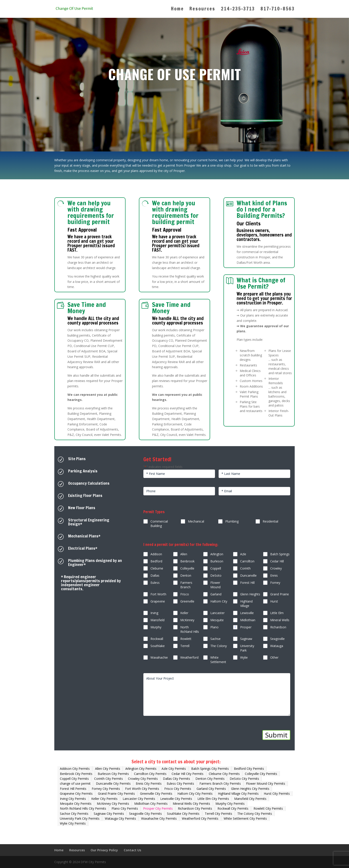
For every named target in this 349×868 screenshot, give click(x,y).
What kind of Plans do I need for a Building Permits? (262, 209)
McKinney (187, 620)
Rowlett (186, 639)
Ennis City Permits (149, 783)
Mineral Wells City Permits (191, 804)
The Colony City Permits (255, 814)
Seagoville (277, 639)
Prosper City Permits (158, 808)
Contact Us (132, 850)
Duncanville (248, 575)
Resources (202, 10)
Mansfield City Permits (250, 799)
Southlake (158, 646)
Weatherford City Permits (200, 818)
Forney (275, 583)
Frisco (185, 594)
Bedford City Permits (249, 769)
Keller (184, 613)
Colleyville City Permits (261, 774)
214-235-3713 (238, 10)
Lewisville (247, 613)
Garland (216, 594)
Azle (243, 554)
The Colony (219, 646)
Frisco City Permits (178, 789)
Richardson (278, 627)
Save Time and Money (87, 308)
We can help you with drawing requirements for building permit (91, 212)
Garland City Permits (211, 789)
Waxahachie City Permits (159, 818)
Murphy (156, 627)
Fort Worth (158, 594)
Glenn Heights (250, 594)
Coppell (216, 568)
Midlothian (248, 620)
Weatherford (189, 657)
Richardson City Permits (195, 808)
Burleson (217, 561)
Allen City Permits (108, 769)
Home (177, 10)
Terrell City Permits (218, 814)
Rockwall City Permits (233, 808)
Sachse (215, 639)
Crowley (276, 568)
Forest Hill (247, 583)
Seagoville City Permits (145, 814)
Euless (155, 583)
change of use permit (75, 783)
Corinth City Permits (109, 779)
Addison (156, 554)
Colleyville (187, 568)
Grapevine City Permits (76, 793)
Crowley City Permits (143, 779)
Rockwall (157, 639)
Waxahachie (159, 657)
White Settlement (218, 660)
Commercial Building (159, 524)
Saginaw (246, 639)
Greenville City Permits (156, 793)
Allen (184, 554)
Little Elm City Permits (213, 799)
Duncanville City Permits (113, 783)
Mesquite (217, 620)
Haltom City (219, 601)
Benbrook (187, 561)
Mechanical (196, 521)
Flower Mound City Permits (266, 783)
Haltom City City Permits (195, 793)
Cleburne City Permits (224, 774)
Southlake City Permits (183, 814)
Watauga (277, 646)
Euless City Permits (180, 783)
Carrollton (247, 561)
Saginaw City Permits (109, 814)
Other (274, 657)
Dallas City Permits (177, 779)
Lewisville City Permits (176, 799)
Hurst (274, 601)
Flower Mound (215, 585)
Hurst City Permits (277, 793)
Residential (270, 521)
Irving (154, 613)
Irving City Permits (73, 799)
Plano (214, 627)
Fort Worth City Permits (142, 789)
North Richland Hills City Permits (83, 808)
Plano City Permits (125, 808)
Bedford (156, 561)
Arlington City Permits (141, 769)
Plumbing (232, 521)
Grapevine (158, 601)
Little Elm (277, 613)
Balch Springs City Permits (210, 769)
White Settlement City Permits (245, 818)
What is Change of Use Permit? (261, 283)
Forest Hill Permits (73, 789)
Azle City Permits (174, 769)
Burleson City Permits (113, 774)
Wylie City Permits (73, 823)
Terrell (185, 646)
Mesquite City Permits (76, 804)
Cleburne (157, 568)
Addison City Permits (75, 769)
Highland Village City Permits (238, 793)
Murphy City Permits (230, 804)
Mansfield (157, 620)
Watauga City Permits (120, 818)
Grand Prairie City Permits (116, 793)
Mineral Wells (280, 620)
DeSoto (216, 575)
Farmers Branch (186, 585)
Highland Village (246, 604)
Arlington (217, 554)
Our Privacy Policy (104, 850)
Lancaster (217, 613)
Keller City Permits (104, 799)
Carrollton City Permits (150, 774)
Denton (186, 575)
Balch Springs (280, 554)
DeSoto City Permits (244, 779)
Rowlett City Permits (268, 808)
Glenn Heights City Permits (250, 789)
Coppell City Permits (74, 779)
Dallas (155, 575)
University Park (247, 648)
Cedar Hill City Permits (188, 774)
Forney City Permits (106, 789)
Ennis (274, 575)
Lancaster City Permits (139, 799)
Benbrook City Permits (76, 774)
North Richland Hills (190, 629)
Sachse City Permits (74, 814)
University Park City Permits (80, 818)
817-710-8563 (278, 10)
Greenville (187, 601)
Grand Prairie (280, 594)
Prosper (246, 627)
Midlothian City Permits (151, 804)
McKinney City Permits (113, 804)
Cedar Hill (277, 561)
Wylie (244, 657)
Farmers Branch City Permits (220, 783)
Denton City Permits (210, 779)
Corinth (245, 568)
